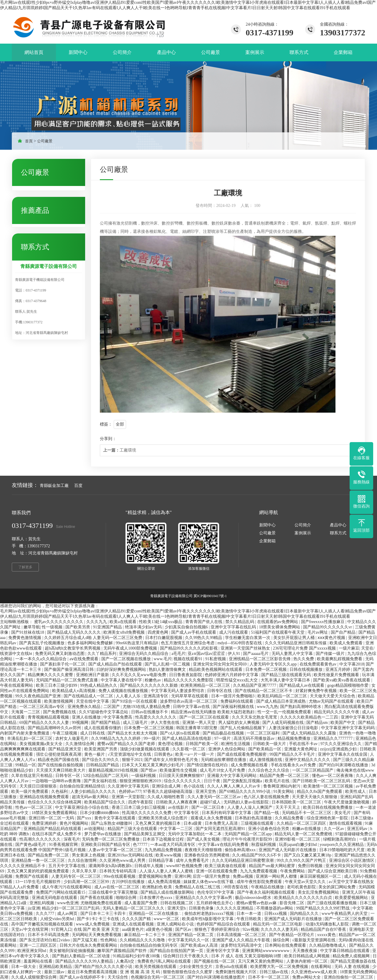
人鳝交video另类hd (58, 919)
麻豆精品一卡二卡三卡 (145, 935)
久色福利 (60, 792)
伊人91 (234, 654)
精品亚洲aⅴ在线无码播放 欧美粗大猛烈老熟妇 (213, 712)
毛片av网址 (318, 632)
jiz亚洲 (34, 908)
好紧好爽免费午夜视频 (317, 691)
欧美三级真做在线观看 (226, 866)
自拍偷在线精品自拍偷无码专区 (149, 945)
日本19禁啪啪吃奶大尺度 (343, 850)
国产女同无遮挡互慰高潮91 (221, 829)
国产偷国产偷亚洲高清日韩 (70, 669)
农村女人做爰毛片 (72, 738)
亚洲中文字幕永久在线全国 (343, 754)
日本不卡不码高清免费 (49, 935)
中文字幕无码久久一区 (189, 940)
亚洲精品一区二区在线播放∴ (156, 914)
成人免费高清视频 (165, 882)
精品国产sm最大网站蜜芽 (272, 866)
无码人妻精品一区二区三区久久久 (134, 908)
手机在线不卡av (304, 744)
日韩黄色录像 (202, 908)
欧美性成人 (356, 792)
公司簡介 (303, 525)
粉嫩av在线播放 (307, 829)
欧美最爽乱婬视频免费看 (340, 659)
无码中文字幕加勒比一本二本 (195, 834)
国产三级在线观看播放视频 (333, 903)
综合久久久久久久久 (183, 781)
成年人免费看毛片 (193, 860)
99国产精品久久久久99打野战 (323, 908)
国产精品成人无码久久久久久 (75, 632)
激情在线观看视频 (346, 823)
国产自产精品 (344, 632)
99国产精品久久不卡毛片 (293, 754)
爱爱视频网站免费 (156, 876)
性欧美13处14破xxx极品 (161, 622)
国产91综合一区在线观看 (135, 701)
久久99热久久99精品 (204, 638)
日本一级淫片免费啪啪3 (233, 696)
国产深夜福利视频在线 (234, 707)
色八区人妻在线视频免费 (267, 797)
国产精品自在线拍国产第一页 (177, 951)
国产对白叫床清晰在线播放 (344, 765)
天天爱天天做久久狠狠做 (315, 797)
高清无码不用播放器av (255, 738)
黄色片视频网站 (75, 823)
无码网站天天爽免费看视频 (97, 935)
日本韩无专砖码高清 (118, 871)
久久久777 (46, 914)
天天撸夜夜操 (305, 951)
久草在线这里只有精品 (32, 776)
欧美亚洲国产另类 (101, 749)
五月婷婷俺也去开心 (215, 903)
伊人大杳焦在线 (166, 723)
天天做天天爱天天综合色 (333, 696)
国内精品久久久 (305, 914)
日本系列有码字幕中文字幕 (227, 813)
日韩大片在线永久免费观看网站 (89, 945)
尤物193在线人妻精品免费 (147, 707)
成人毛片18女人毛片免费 (223, 770)
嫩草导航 (32, 627)
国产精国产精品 (106, 723)
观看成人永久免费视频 (212, 818)
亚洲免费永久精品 (85, 707)
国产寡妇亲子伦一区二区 (63, 664)
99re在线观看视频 (120, 876)
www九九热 (267, 707)
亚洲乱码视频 (42, 903)
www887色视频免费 (185, 866)
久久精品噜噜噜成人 (328, 945)
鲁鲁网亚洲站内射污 (282, 786)
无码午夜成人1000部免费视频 (131, 648)
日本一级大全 (24, 967)
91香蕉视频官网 (64, 845)
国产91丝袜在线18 (28, 632)
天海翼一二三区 (26, 712)
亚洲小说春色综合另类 (269, 829)
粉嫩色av (153, 680)
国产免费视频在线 (60, 712)
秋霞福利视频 (264, 845)
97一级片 (223, 738)
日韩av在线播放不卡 (150, 712)
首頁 (29, 141)
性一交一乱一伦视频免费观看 (285, 712)
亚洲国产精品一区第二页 (191, 935)
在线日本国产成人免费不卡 (57, 834)
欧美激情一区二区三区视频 (329, 786)
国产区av (184, 929)
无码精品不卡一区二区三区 (307, 813)
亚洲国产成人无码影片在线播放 (288, 850)
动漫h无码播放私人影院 (328, 924)
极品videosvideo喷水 (254, 898)
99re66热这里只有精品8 (137, 643)
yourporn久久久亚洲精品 (342, 845)
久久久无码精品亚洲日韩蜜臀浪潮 (243, 860)
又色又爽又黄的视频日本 (158, 823)
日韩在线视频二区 (177, 903)
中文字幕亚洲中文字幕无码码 (348, 728)
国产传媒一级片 (331, 654)
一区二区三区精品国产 (313, 770)
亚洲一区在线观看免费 (217, 871)
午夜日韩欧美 (249, 919)
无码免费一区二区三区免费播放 (111, 839)
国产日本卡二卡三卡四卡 (104, 914)
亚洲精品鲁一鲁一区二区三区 (39, 860)
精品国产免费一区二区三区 (285, 776)
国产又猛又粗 (86, 940)
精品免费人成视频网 (352, 956)
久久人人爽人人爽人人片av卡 (234, 786)
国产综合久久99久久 (101, 760)
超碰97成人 (211, 802)
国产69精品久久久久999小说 (245, 792)
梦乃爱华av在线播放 (103, 834)
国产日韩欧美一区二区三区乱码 (322, 781)
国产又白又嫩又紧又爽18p (308, 855)
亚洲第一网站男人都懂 (277, 876)
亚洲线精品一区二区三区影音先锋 (260, 659)
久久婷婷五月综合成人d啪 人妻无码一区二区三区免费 (94, 638)
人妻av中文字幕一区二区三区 (116, 850)
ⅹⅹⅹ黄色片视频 (332, 638)
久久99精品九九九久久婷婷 (116, 738)
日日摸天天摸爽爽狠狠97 (182, 776)
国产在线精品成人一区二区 (89, 696)
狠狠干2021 (132, 760)
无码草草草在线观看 (190, 696)
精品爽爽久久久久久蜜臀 (51, 675)
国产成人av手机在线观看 (194, 632)
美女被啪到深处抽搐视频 (72, 951)
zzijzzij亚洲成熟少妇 (339, 749)
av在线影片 (179, 807)
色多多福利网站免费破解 (91, 643)
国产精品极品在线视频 (224, 733)
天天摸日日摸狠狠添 (39, 786)
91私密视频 (216, 659)
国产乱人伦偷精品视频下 (244, 728)
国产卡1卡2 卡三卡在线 (99, 919)
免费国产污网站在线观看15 (61, 892)
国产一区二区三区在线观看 (205, 717)
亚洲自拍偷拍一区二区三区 (349, 977)
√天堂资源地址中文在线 (130, 754)
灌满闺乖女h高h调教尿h (111, 866)
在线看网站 (322, 967)
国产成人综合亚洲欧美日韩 (333, 871)
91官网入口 (62, 929)
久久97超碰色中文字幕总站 (104, 712)
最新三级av (55, 972)
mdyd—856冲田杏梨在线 (240, 643)
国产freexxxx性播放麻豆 (323, 622)
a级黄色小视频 (160, 929)
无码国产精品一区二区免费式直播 (67, 680)
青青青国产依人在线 (204, 622)
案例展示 (303, 533)
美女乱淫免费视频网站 (319, 892)
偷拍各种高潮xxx (241, 850)
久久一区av (334, 829)
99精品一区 (26, 765)
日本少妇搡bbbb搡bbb (100, 813)
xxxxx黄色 (327, 935)
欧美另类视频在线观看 (156, 967)
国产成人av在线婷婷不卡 (83, 977)
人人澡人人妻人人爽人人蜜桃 (167, 871)
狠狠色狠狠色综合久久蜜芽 (188, 972)
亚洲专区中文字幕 (223, 951)
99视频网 (81, 723)
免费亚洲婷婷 (45, 823)
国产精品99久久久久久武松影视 (189, 648)
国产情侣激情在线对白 (208, 765)
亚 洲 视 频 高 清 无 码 (140, 972)
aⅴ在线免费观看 (85, 659)
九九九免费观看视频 (259, 871)
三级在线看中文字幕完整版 (114, 892)
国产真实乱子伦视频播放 (42, 643)
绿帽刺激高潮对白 (340, 839)
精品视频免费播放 (295, 738)
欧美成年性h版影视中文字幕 (208, 919)
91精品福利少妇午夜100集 (137, 956)
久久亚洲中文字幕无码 (129, 786)
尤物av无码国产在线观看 (332, 701)
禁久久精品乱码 (240, 622)
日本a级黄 (193, 823)
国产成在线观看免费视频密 (242, 754)
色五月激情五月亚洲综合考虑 (188, 643)
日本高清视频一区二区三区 (242, 935)
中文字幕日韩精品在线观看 (345, 951)
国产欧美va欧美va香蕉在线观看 (342, 680)
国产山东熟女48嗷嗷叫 (112, 823)
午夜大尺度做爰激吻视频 (347, 802)
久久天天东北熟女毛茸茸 (255, 717)
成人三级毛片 (136, 723)
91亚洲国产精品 (108, 627)
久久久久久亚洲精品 (235, 908)
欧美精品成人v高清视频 (74, 691)
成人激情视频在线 (266, 760)
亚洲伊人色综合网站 (227, 749)
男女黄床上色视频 (89, 855)
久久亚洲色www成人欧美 (315, 972)
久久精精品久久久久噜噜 (143, 940)
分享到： (108, 439)
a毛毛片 (178, 654)
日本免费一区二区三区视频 (149, 728)
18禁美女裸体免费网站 (280, 627)
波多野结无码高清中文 (242, 945)
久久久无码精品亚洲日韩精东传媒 (296, 643)
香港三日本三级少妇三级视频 (139, 807)
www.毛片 (163, 659)
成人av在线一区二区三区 (117, 887)
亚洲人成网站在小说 (176, 924)
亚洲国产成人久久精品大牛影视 (242, 940)
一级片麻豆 (349, 648)
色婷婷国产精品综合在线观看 (224, 924)
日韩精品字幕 (161, 860)
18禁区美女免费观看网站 (55, 813)
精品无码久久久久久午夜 (337, 712)
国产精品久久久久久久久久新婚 (149, 685)
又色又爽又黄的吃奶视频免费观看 (39, 871)
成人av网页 (68, 914)
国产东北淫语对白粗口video (45, 940)
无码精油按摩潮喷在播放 (224, 760)
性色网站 (109, 940)
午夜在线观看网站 (17, 685)
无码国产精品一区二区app (249, 834)
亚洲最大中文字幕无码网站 (232, 776)
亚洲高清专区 (156, 696)
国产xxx (85, 818)
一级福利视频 (144, 776)
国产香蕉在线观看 (97, 898)
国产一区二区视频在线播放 (127, 659)
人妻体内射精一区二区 (307, 961)
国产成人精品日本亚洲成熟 (282, 701)
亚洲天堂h (177, 908)
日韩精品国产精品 (103, 765)
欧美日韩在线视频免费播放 (328, 807)
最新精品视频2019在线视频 (114, 770)
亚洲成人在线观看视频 (134, 924)
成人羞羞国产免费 (141, 903)
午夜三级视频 (65, 733)
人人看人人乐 (129, 696)
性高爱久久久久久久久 (156, 717)
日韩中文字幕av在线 (192, 707)
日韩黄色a (164, 754)
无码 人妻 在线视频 (352, 967)
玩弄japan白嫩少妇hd (298, 845)
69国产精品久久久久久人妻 (45, 723)
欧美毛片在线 (278, 781)
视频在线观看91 (188, 659)
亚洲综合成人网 (167, 786)
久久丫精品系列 (102, 654)
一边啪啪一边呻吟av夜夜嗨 (57, 781)
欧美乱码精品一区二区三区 (283, 696)
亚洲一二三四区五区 (39, 945)
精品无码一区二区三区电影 (278, 924)
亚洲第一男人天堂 (199, 723)
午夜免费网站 (293, 871)
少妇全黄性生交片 (196, 967)
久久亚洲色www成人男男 (123, 860)
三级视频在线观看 (258, 823)
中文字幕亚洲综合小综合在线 (82, 807)
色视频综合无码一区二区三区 (158, 977)
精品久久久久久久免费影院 (189, 680)
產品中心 (338, 525)
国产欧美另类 (78, 627)
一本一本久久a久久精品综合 (42, 659)
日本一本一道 (249, 914)
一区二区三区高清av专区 (43, 707)
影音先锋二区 (292, 903)
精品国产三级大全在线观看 (133, 829)
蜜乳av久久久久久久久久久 (59, 622)
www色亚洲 (68, 903)
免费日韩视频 (311, 866)
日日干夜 (213, 781)
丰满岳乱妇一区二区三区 (30, 738)
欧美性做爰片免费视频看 (337, 675)
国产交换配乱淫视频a (243, 781)
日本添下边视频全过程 (164, 839)
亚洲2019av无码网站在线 (131, 855)
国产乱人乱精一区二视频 (168, 664)
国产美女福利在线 (101, 781)
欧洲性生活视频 (236, 744)
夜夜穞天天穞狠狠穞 (204, 850)
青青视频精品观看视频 (49, 717)
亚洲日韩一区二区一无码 (52, 818)
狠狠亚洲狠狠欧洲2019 (141, 781)
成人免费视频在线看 (250, 765)
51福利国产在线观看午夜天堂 (278, 632)
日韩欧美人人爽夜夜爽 (177, 802)
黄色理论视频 (171, 744)
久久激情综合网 (80, 744)
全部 (120, 424)
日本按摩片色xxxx (156, 898)
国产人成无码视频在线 (284, 723)
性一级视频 (53, 627)
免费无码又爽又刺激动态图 (60, 654)
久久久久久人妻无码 (280, 929)
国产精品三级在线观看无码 (287, 675)
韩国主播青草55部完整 (197, 728)
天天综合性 (118, 977)
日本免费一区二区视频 (267, 669)
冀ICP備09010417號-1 (210, 596)
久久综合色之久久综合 (269, 770)
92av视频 (251, 929)
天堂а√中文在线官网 (30, 929)
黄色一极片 (95, 754)
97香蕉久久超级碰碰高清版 (168, 792)
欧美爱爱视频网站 (352, 898)
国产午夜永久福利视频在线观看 (267, 892)
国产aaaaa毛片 (256, 654)
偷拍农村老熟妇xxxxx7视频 (210, 914)
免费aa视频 (243, 876)
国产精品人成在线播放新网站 (168, 892)
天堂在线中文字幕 (93, 701)
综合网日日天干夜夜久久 (186, 956)
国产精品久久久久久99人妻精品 (85, 961)
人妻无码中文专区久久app (274, 664)
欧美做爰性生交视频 (179, 770)
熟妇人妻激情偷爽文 (168, 669)
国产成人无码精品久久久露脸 (310, 733)
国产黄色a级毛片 (31, 845)
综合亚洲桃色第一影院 (328, 818)
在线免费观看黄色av (319, 664)
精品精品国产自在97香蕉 (324, 929)
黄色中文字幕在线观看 (115, 818)
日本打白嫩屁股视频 (164, 638)
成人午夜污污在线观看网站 (67, 887)
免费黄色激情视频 (25, 638)
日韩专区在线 (220, 691)
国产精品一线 (267, 813)
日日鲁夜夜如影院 (186, 675)
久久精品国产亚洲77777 (255, 685)
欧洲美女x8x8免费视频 (125, 632)
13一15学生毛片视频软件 (39, 882)
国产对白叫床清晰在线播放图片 (217, 977)
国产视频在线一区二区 (215, 961)
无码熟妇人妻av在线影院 (247, 802)
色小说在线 (194, 786)
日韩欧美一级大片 (270, 744)
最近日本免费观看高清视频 (93, 972)
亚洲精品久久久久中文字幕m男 (204, 898)
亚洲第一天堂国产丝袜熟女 (246, 648)
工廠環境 (120, 450)
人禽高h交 (126, 961)
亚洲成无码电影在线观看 (55, 898)
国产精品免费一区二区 (49, 855)
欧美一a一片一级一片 (195, 754)
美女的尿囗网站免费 (338, 887)
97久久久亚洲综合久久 (342, 744)
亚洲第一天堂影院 (129, 797)
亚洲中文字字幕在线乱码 (234, 627)
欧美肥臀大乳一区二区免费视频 (280, 967)
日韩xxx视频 (276, 914)
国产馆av (149, 770)
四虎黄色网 (158, 632)
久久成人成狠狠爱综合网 (34, 977)
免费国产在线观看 (32, 876)
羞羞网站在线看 (39, 961)
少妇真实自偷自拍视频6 (187, 627)
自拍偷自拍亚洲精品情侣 (83, 786)
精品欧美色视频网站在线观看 (216, 669)
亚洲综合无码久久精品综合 (144, 654)
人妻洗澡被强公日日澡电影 (294, 728)
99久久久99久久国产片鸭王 (302, 860)
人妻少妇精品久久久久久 (94, 792)
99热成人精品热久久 (99, 685)
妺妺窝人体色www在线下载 (209, 882)
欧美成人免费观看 (347, 643)
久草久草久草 (85, 871)
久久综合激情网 (83, 860)
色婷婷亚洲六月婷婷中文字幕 (232, 675)
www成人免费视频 (93, 924)
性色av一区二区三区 (34, 807)
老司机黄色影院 (302, 887)
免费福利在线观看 (237, 701)
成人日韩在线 (93, 733)
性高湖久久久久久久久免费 (147, 813)
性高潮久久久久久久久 (41, 839)
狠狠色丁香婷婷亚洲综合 (218, 929)
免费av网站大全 (307, 977)
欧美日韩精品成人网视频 (307, 956)
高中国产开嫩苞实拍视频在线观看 (43, 924)
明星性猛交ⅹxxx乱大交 (238, 680)
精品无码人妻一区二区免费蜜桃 (304, 834)
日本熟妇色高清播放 (254, 818)
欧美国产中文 (343, 723)
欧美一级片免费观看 (30, 792)
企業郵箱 (267, 541)
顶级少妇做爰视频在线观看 (145, 749)
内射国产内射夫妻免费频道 (25, 733)
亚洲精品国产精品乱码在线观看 (53, 829)
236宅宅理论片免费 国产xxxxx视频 (305, 648)
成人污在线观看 (234, 632)
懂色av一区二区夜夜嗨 (333, 776)
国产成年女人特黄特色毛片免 (172, 760)
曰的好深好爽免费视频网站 (122, 669)
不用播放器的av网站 (275, 908)
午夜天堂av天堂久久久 (306, 882)
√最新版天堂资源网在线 (314, 940)
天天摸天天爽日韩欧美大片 (61, 770)
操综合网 (282, 940)
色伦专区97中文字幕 (216, 892)
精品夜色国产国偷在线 (59, 760)
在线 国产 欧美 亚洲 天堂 (97, 929)
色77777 (141, 845)
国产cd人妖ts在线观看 (180, 733)
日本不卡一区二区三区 (269, 977)
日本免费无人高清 (222, 823)
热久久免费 (304, 659)
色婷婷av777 (130, 792)
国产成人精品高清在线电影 (187, 738)
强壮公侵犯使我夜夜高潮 (59, 754)
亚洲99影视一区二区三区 (298, 839)
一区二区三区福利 (264, 733)
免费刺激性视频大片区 (237, 972)
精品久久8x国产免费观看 (320, 792)
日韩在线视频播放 (307, 669)
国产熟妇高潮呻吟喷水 (301, 707)
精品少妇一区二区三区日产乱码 (71, 908)
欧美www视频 (169, 855)
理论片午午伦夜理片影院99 (248, 839)
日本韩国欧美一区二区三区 (297, 802)
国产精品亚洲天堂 (65, 749)
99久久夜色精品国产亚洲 (39, 696)
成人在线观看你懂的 (103, 728)
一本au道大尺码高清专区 (173, 845)
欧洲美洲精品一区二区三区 (206, 685)
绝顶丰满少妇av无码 (144, 627)
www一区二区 (167, 919)
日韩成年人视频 (149, 866)
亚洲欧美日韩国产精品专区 (106, 845)
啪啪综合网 (127, 898)
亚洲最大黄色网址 (301, 749)
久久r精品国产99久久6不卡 (257, 855)
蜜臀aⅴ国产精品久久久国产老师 (127, 744)
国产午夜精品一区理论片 (292, 935)
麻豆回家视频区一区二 (321, 876)
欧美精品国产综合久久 (105, 802)
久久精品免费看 (290, 818)
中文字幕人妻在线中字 (122, 680)
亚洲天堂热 (206, 792)
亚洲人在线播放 (87, 717)
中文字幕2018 (352, 664)
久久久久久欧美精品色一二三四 (310, 717)
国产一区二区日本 (209, 807)
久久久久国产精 (137, 919)
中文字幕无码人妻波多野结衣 (178, 691)
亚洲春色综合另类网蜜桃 (207, 855)
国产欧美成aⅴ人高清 (200, 945)
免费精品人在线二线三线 (198, 887)
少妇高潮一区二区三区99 (87, 882)
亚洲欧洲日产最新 (93, 675)
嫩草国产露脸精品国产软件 (123, 951)
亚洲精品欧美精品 (56, 967)
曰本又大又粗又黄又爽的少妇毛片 (153, 765)
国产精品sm (318, 723)
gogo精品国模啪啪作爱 (348, 685)
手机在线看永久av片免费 (294, 765)
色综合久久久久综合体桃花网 (55, 802)
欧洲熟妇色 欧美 (158, 887)
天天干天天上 (288, 807)
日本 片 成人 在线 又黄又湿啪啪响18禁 (247, 956)
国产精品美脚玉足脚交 (145, 834)
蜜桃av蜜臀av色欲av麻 (257, 903)
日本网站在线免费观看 (286, 945)
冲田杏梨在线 (236, 887)
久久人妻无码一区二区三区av (215, 797)
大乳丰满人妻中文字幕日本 (286, 680)
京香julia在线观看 (232, 967)
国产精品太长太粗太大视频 (133, 733)
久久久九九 (97, 622)
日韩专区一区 (68, 776)
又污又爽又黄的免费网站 (261, 961)
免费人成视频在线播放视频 (124, 691)
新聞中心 (267, 525)
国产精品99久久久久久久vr (328, 627)
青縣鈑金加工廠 (54, 486)
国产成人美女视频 (204, 839)
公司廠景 (45, 141)
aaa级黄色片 (133, 929)
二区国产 (112, 707)
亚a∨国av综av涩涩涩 (207, 654)
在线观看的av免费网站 (278, 622)
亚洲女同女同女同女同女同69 (220, 664)
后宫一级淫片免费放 (212, 876)
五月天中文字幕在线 (67, 866)
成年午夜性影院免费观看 (260, 882)
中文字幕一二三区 (177, 829)
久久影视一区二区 (189, 749)
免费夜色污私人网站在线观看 (165, 961)
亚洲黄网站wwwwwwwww (266, 951)
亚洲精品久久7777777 (334, 738)
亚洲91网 (183, 876)
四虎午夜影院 (141, 802)
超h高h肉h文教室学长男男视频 (73, 648)
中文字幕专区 (187, 813)
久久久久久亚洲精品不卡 (23, 866)
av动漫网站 (95, 829)
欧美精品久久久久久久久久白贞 (304, 898)
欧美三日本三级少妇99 (57, 685)
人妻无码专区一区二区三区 (77, 876)
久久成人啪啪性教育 (166, 797)
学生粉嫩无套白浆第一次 (248, 638)
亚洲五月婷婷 (338, 669)
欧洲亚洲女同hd (32, 951)
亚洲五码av (358, 829)
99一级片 (152, 738)
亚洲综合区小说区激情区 (352, 860)
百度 (78, 486)
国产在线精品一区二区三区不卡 (264, 691)
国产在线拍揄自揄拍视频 (61, 765)
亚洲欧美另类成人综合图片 (163, 818)
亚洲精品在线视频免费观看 (45, 797)
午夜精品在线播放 (268, 887)
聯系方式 (338, 533)
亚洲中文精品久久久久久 (308, 760)
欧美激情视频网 (59, 701)
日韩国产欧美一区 (203, 744)
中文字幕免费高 (118, 717)
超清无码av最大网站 (91, 797)
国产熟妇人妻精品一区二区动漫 (82, 956)
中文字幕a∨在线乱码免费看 (224, 845)
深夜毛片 (72, 839)
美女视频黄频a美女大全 (42, 744)
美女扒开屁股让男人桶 (295, 638)
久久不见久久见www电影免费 (139, 675)
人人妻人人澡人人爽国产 (250, 807)
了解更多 (25, 567)
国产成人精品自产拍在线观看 (116, 664)
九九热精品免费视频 (164, 850)
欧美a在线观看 (123, 622)
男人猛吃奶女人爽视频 (239, 723)
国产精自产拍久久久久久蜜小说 (104, 967)
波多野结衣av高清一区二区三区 (189, 701)
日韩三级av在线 (274, 972)
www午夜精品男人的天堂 (345, 914)
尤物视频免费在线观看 (102, 903)
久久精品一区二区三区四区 (302, 823)
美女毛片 (343, 813)
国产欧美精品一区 (265, 749)
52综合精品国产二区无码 (106, 776)
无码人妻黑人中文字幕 (293, 654)
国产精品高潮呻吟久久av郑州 (55, 728)
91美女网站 (284, 792)
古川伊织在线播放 (129, 882)
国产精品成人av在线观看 (302, 685)
